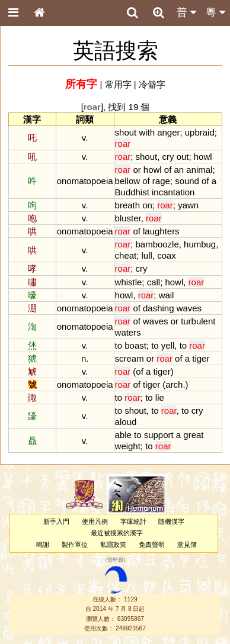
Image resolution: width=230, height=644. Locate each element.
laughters (161, 231)
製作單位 (75, 545)
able (123, 435)
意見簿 (187, 545)
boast (135, 345)
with (147, 132)
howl (203, 157)
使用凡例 (95, 521)
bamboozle (157, 244)
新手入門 (56, 521)
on (147, 205)
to (119, 345)
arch (174, 384)
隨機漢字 (171, 521)
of (168, 170)
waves (189, 308)
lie (160, 397)
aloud (126, 422)
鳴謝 (43, 545)
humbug (200, 244)
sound (187, 181)
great (193, 435)
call (154, 282)
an (179, 170)
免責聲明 (152, 545)
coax (167, 255)
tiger (201, 358)
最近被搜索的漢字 (117, 533)
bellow (127, 181)
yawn (188, 205)
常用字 (118, 84)
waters (128, 332)
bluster (128, 218)
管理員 (115, 560)
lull (147, 255)
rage (161, 181)
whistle (129, 282)
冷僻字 (152, 84)
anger (168, 132)
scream (130, 358)
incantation (173, 192)
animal (199, 170)
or (137, 170)
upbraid (200, 132)
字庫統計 (133, 521)
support (159, 435)
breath (127, 205)
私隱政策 (113, 545)
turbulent (198, 321)
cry (168, 157)
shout (126, 132)
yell (168, 345)
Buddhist (132, 192)
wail (167, 295)
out (183, 157)
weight (128, 446)
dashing (158, 308)
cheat (126, 255)
